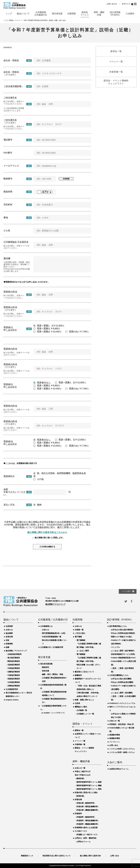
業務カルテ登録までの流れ (122, 637)
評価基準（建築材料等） (86, 817)
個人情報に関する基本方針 (90, 856)
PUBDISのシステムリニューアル (122, 703)
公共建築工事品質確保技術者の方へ (54, 701)
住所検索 (66, 179)
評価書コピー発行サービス (87, 835)
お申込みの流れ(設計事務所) (122, 630)
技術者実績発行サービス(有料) (123, 654)
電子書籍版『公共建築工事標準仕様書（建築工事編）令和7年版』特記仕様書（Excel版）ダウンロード (89, 661)
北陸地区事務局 (14, 665)
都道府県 (8, 192)
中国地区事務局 (14, 675)
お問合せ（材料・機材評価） (86, 838)
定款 (7, 640)
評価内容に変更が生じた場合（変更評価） (86, 794)
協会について (11, 620)
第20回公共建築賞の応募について (54, 642)
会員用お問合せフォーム (119, 769)
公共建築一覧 (82, 710)
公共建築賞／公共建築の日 (53, 620)
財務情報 (9, 644)
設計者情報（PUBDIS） (120, 620)
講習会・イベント (83, 724)
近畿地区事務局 (14, 672)
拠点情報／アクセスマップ (16, 651)
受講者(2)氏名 (10, 349)
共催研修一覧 (80, 744)
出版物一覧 (79, 630)
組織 (7, 647)
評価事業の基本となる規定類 (86, 828)
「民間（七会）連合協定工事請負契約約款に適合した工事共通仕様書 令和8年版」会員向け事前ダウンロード (89, 691)
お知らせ (9, 630)
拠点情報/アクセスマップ (55, 604)
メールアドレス (11, 166)
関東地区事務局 (14, 661)
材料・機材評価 (81, 761)
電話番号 (8, 140)
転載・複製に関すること (84, 700)
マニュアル (115, 647)
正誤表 (77, 703)
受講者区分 (9, 476)
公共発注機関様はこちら (119, 675)
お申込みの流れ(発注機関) (121, 679)
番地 (6, 218)
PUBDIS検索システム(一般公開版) (122, 730)
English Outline (12, 700)
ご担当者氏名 (10, 98)
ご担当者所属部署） (13, 86)
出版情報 (78, 620)
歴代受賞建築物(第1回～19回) (54, 633)
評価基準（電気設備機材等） (88, 821)
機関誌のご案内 (81, 707)
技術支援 (45, 671)
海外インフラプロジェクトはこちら (122, 708)
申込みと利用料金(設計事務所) (123, 633)
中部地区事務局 (14, 668)
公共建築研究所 (12, 689)
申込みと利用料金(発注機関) (122, 682)
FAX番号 (8, 153)
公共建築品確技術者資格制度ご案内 (53, 687)
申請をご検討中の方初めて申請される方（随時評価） (83, 775)
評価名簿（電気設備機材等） (88, 807)
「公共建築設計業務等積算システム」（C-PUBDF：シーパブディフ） (53, 709)
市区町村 (8, 205)
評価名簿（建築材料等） (86, 803)
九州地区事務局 (14, 682)
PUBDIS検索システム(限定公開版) (123, 663)
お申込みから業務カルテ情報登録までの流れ (123, 716)
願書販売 (78, 675)
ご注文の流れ (80, 633)
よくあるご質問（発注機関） (122, 693)
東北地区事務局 (14, 658)
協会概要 (9, 633)
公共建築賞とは (46, 626)
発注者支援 (44, 657)
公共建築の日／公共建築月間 (52, 647)
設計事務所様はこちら (118, 626)
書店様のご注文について (84, 672)
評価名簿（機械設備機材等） (88, 810)
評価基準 (78, 814)
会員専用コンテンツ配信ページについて (88, 736)
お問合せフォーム (84, 842)
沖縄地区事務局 (14, 686)
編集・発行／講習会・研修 (52, 674)
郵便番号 (8, 179)
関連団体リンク (27, 856)
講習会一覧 (79, 730)
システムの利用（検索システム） (122, 752)
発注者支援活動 (46, 664)
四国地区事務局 (14, 679)
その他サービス (81, 831)
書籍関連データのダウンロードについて (88, 680)
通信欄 (7, 258)
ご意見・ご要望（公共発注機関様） (123, 698)
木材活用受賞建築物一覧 (52, 637)
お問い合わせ (112, 4)
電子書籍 (78, 637)
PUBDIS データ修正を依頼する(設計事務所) (123, 642)
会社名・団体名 (11, 60)
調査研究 (45, 667)
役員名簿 (9, 637)
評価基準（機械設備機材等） (88, 824)
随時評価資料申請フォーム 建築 (89, 782)
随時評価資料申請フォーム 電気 (89, 789)
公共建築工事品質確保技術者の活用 (54, 680)
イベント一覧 (80, 741)
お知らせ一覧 (80, 768)
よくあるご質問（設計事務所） (123, 651)
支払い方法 (9, 505)
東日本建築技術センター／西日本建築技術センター (19, 694)
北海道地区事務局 (14, 654)
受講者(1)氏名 (10, 292)
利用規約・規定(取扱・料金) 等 (122, 724)
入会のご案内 (115, 762)
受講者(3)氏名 (10, 406)
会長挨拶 (9, 626)
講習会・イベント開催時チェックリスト (84, 750)
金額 (6, 489)
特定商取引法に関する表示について (57, 856)
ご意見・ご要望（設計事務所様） (122, 670)
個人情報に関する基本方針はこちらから (47, 532)
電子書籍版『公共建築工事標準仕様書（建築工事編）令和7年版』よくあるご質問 (89, 645)
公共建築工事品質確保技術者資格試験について (54, 694)
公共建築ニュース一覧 (85, 714)
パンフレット (115, 742)
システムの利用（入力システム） (122, 749)
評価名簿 (78, 799)
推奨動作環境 (115, 735)
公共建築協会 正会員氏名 (16, 242)
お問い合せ (114, 745)
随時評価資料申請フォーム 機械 (89, 785)
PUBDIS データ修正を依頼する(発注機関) (123, 687)
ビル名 (7, 231)
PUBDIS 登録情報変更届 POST (123, 658)
